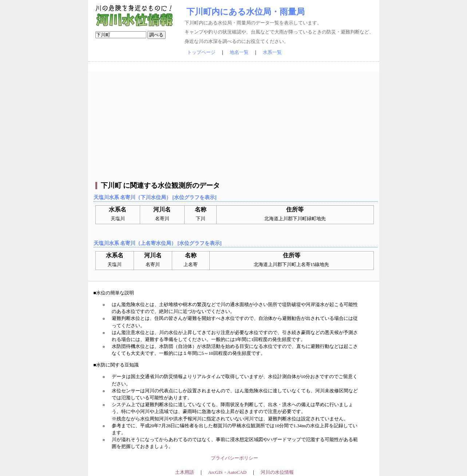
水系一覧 (272, 52)
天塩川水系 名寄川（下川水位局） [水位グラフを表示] (155, 197)
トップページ (201, 52)
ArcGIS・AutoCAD (227, 472)
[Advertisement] (235, 122)
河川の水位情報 (277, 472)
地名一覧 (239, 52)
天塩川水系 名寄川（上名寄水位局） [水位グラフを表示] (158, 243)
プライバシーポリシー (234, 458)
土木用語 (185, 472)
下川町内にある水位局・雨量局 (246, 12)
